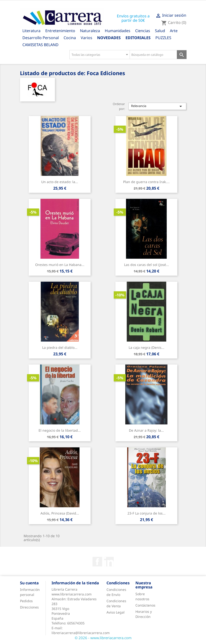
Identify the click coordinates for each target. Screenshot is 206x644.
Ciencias (143, 31)
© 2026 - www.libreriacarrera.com (103, 638)
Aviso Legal (116, 612)
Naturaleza (90, 31)
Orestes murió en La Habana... (60, 265)
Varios (86, 38)
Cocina (70, 38)
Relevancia (157, 106)
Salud (160, 31)
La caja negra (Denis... (146, 347)
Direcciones (29, 607)
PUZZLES (163, 38)
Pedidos (26, 601)
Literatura (31, 31)
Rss (109, 562)
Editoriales (138, 38)
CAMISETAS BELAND (40, 45)
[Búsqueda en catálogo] (153, 55)
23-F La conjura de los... (146, 513)
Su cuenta (29, 583)
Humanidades (118, 31)
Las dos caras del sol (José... (146, 265)
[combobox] (100, 55)
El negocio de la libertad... (60, 430)
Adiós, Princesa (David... (60, 513)
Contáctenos (145, 605)
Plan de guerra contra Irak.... (146, 182)
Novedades (109, 38)
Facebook (97, 562)
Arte (174, 31)
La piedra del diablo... (60, 347)
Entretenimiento (60, 31)
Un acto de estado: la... (60, 182)
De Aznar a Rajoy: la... (146, 430)
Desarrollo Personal (41, 38)
